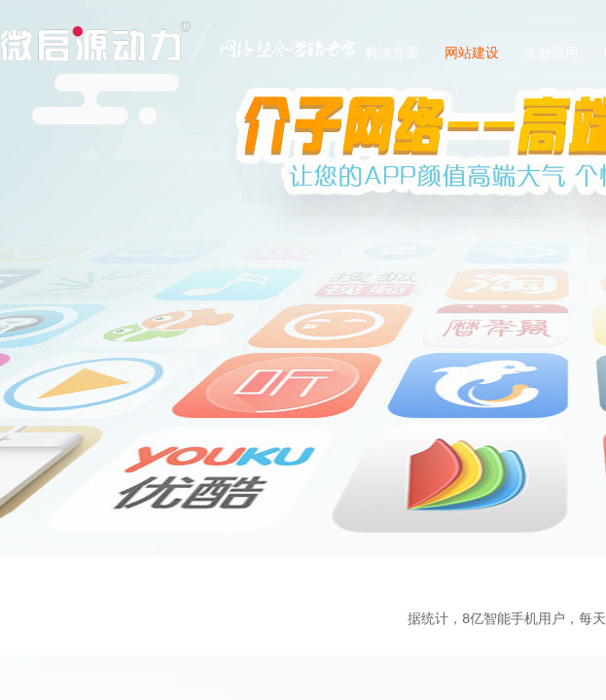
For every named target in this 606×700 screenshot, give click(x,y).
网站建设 (472, 53)
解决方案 (392, 53)
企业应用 (552, 53)
